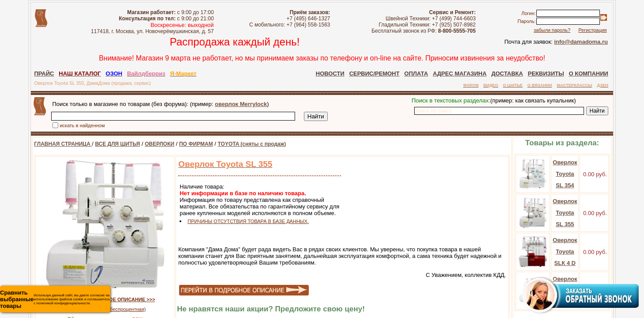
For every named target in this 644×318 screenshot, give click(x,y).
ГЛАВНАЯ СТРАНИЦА (52, 144)
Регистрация (603, 30)
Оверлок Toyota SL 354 (576, 174)
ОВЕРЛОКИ (148, 144)
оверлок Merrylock (230, 104)
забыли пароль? (563, 30)
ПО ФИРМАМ (185, 144)
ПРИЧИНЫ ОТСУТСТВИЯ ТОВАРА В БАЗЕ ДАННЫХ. (237, 221)
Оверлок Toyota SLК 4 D (576, 252)
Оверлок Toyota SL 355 (576, 213)
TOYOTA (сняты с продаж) (241, 144)
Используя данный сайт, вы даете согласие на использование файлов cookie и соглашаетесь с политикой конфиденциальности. (55, 299)
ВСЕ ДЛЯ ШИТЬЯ (106, 144)
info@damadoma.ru (592, 42)
